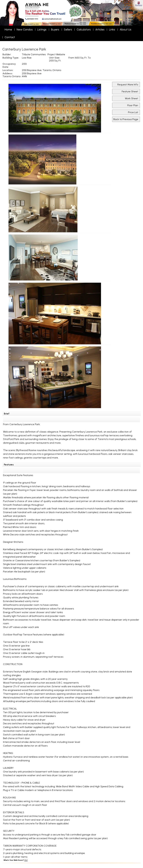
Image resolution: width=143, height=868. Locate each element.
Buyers (55, 29)
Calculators (84, 29)
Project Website (56, 54)
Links (112, 29)
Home (8, 29)
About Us (125, 29)
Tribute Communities (34, 54)
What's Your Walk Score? (16, 860)
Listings (42, 29)
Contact (10, 37)
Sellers (68, 29)
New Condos (25, 29)
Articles (100, 29)
